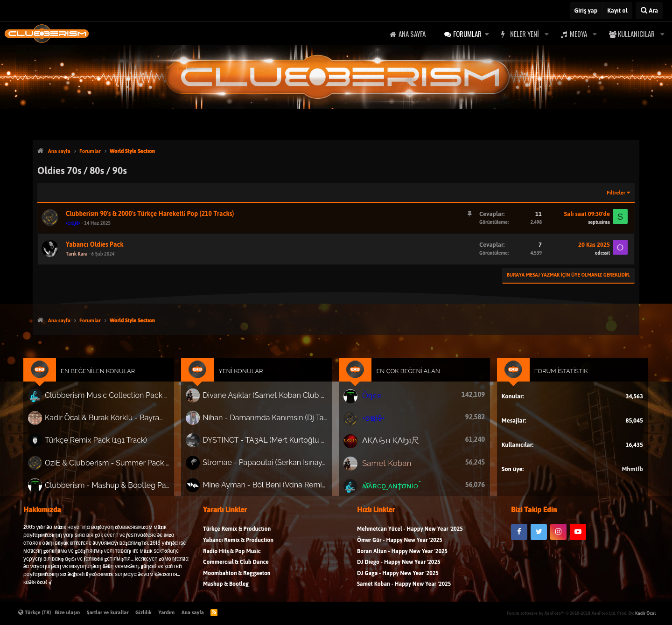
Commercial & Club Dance (236, 570)
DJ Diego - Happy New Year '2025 (399, 570)
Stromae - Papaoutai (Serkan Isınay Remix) (270, 465)
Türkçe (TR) (35, 612)
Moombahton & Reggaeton (237, 581)
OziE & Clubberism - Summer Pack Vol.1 (121, 465)
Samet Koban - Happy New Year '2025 (404, 592)
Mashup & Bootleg (226, 592)
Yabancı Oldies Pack (95, 245)
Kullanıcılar (636, 34)
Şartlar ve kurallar (108, 612)
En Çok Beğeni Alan (405, 379)
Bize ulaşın (68, 612)
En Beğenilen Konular (114, 379)
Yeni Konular (248, 379)
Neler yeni (525, 34)
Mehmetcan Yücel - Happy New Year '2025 (410, 537)
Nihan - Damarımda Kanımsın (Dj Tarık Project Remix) (270, 423)
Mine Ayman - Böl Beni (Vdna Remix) (270, 486)
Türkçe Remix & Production (237, 537)
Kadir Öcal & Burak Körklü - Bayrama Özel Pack (121, 423)
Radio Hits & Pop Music (232, 559)
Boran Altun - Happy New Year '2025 (402, 559)
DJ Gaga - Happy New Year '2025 (398, 581)
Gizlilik (143, 612)
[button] (487, 34)
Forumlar (467, 34)
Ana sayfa (412, 34)
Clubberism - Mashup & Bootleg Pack (121, 486)
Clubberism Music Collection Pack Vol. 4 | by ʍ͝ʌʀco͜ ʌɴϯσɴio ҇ (121, 402)
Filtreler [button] (616, 193)
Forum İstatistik (547, 379)
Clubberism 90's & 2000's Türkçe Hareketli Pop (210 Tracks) (150, 214)
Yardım (166, 612)
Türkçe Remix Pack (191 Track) (111, 444)
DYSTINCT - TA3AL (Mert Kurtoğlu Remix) (270, 444)
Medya (578, 34)
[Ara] (649, 10)
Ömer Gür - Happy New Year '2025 (400, 548)
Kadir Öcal (645, 613)
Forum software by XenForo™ (561, 613)
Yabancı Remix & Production (238, 548)
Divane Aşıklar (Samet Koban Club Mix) (270, 402)
